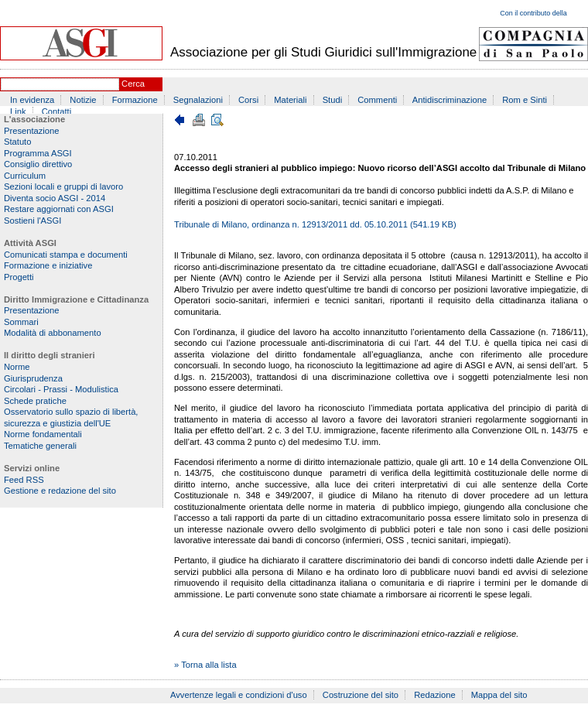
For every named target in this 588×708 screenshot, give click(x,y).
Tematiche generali (40, 446)
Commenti (377, 100)
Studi (333, 100)
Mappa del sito (499, 695)
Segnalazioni (198, 100)
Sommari (21, 322)
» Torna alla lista (205, 665)
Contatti (57, 111)
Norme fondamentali (43, 434)
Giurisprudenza (33, 378)
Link (18, 111)
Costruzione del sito (361, 695)
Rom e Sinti (525, 100)
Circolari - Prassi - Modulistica (61, 389)
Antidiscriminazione (450, 100)
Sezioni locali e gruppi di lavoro (63, 186)
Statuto (17, 142)
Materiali (290, 100)
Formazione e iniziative (48, 265)
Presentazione (32, 131)
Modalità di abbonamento (53, 333)
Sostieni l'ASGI (32, 221)
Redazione (435, 695)
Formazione (135, 100)
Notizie (83, 100)
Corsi (248, 100)
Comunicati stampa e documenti (66, 255)
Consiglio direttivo (38, 164)
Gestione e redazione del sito (60, 491)
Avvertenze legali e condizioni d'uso (239, 695)
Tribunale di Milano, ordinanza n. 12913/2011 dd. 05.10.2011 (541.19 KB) (315, 224)
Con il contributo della (533, 13)
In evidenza (32, 100)
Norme (17, 367)
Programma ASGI (38, 153)
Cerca (133, 84)
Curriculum (25, 176)
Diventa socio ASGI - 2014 (55, 198)
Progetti (19, 277)
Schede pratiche (35, 401)
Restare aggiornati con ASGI (59, 209)
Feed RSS (24, 480)
